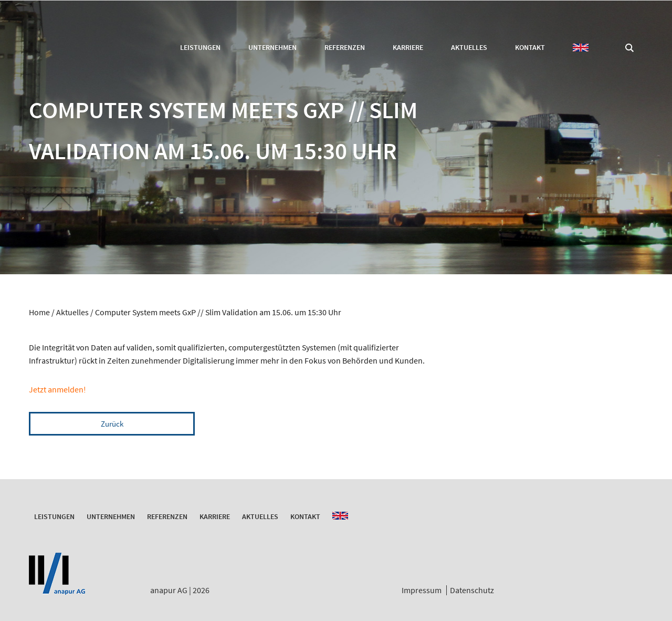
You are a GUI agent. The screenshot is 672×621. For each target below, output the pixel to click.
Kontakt (530, 47)
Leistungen (200, 47)
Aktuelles (469, 47)
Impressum (422, 590)
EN (581, 48)
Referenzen (345, 47)
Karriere (408, 47)
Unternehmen (272, 47)
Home (39, 312)
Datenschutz (472, 590)
